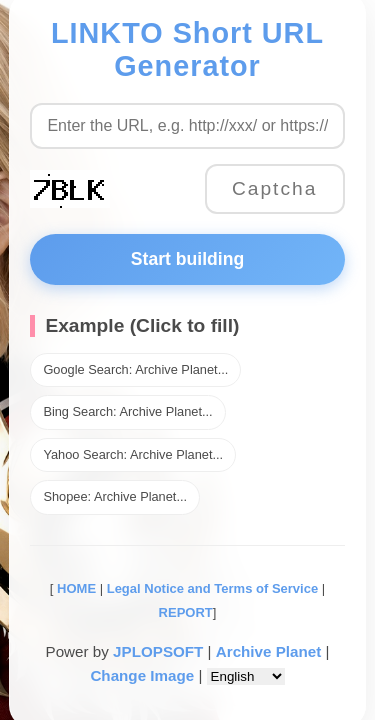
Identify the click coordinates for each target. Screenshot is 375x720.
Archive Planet (269, 651)
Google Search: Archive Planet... (135, 369)
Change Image (142, 675)
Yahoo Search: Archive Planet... (133, 454)
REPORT (186, 612)
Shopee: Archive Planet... (115, 496)
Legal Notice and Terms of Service (212, 588)
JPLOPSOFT (158, 651)
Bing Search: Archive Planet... (127, 411)
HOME (74, 588)
